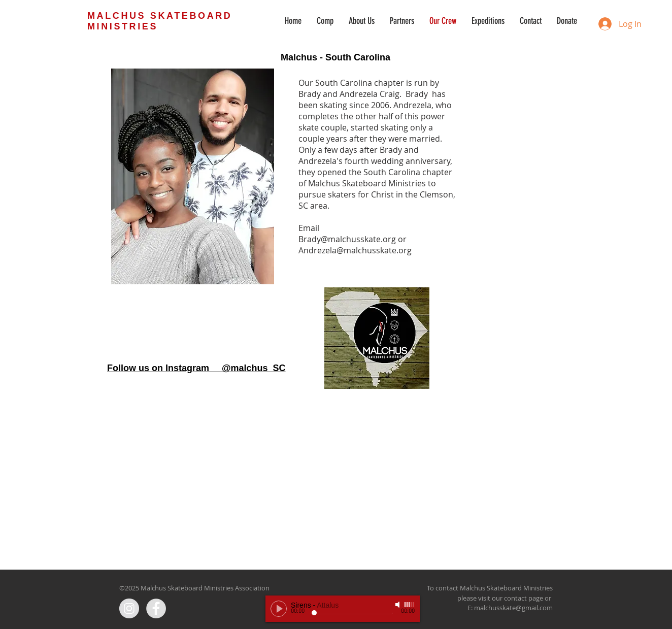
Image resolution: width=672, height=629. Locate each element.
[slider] (410, 605)
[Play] (279, 609)
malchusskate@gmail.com (513, 608)
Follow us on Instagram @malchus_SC (196, 368)
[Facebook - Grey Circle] (156, 608)
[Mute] (398, 605)
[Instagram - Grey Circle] (129, 608)
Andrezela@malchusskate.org (355, 250)
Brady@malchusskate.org (347, 239)
